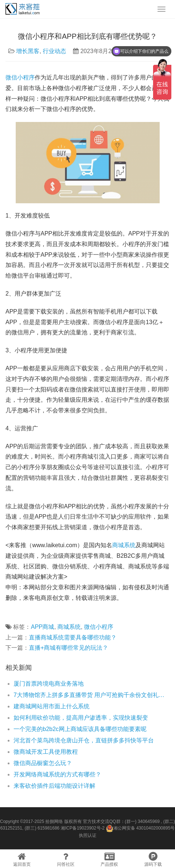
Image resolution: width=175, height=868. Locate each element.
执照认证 (88, 835)
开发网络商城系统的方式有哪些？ (57, 774)
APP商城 (42, 627)
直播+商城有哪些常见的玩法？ (69, 648)
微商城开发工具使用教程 (46, 752)
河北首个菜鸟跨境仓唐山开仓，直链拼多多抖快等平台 (84, 740)
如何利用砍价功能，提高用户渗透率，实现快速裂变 (81, 718)
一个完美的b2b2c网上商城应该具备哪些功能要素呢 (80, 729)
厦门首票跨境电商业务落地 (49, 684)
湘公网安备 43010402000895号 (140, 828)
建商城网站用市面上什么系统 (52, 706)
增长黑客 (28, 51)
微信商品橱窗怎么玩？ (43, 763)
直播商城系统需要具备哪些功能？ (73, 637)
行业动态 (54, 51)
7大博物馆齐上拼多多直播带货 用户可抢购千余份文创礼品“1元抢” (92, 695)
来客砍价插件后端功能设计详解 (54, 786)
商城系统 (124, 545)
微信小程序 (20, 77)
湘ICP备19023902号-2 (83, 828)
